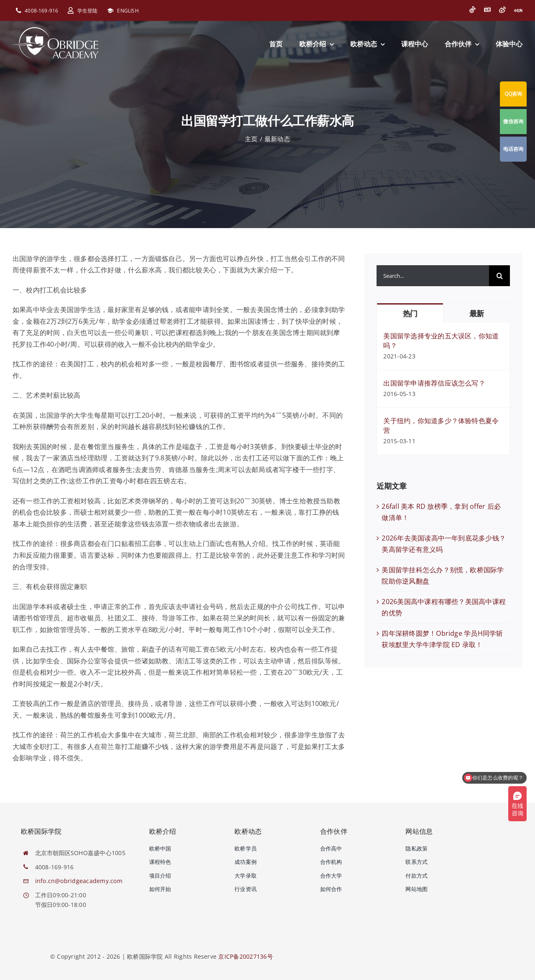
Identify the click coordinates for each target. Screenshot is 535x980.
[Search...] (433, 276)
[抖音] (472, 10)
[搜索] (499, 276)
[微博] (502, 10)
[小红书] (518, 10)
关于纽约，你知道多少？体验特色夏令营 (441, 425)
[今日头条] (487, 10)
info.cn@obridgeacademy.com (79, 881)
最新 (477, 314)
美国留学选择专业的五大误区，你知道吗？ (441, 341)
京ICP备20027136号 (245, 956)
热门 (410, 314)
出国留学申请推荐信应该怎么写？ (434, 383)
